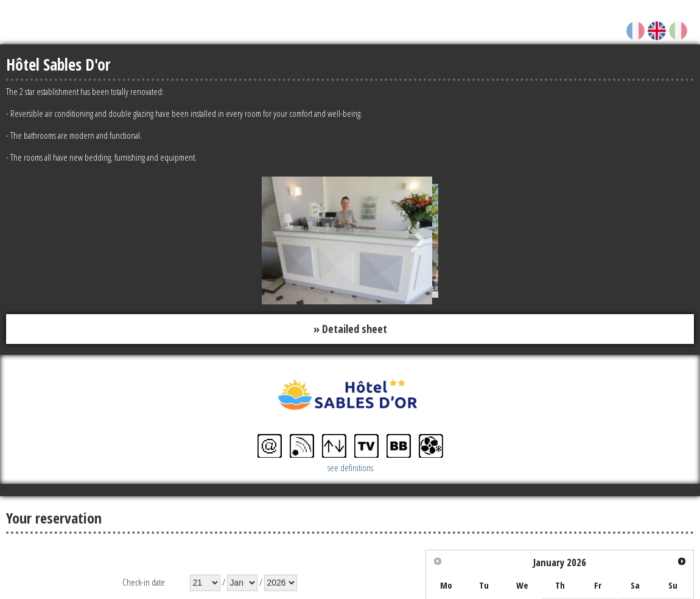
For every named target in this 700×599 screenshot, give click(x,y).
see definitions (350, 468)
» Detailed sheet (350, 329)
